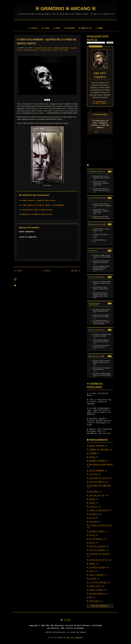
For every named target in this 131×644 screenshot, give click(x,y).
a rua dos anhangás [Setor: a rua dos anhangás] (97, 582)
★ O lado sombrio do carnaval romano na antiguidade (41, 205)
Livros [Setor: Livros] (91, 518)
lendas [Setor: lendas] (91, 564)
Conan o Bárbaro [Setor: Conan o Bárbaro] (96, 575)
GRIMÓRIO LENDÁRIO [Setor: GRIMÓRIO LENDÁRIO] (97, 461)
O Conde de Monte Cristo (57, 50)
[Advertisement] (100, 149)
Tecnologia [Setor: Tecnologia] (93, 601)
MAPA (110, 172)
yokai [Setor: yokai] (91, 571)
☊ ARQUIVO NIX (85, 28)
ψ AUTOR (57, 28)
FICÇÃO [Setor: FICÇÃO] (91, 457)
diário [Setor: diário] (91, 543)
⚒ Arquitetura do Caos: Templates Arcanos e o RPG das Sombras (100, 124)
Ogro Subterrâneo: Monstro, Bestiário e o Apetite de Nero (101, 288)
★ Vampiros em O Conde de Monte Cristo (36, 214)
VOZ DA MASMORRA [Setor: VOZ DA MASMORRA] (96, 471)
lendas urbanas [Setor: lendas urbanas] (95, 590)
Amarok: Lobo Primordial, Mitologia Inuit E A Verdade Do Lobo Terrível (100, 431)
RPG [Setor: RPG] (90, 597)
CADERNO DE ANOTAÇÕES (61, 48)
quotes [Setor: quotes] (91, 499)
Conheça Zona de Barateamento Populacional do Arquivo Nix (101, 262)
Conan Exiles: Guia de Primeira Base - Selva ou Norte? (101, 346)
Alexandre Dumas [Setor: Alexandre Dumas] (96, 531)
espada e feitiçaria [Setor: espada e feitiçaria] (98, 510)
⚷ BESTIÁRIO (69, 28)
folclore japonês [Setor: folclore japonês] (96, 550)
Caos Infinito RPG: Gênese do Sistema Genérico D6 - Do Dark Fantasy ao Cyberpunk (101, 322)
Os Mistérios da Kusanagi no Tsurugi (100, 235)
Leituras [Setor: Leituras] (92, 507)
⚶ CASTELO (33, 28)
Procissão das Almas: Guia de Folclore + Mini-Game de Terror (101, 190)
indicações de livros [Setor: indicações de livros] (98, 478)
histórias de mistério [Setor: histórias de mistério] (98, 554)
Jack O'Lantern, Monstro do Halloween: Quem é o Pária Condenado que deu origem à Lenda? (101, 295)
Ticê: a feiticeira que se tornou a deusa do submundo (99, 402)
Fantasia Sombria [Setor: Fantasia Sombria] (96, 482)
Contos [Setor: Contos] (91, 535)
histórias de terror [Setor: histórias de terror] (98, 560)
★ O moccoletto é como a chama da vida (36, 210)
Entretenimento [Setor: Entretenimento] (95, 539)
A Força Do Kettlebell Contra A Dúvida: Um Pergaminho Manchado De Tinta (101, 268)
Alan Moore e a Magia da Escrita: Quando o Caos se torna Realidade (102, 256)
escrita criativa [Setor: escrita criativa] (96, 546)
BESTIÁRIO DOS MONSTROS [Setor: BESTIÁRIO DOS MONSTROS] (99, 486)
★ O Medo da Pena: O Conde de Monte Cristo (37, 201)
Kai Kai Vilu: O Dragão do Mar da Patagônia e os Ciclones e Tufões (102, 282)
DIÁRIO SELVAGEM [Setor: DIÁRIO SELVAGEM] (96, 446)
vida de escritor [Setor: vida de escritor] (96, 495)
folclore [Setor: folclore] (92, 474)
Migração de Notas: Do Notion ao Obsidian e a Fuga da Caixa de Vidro (102, 362)
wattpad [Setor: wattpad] (92, 579)
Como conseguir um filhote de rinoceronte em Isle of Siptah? (101, 341)
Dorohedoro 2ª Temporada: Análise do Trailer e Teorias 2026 (102, 335)
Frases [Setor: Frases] (91, 503)
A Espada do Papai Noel (99, 240)
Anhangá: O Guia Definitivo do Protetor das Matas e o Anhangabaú (102, 205)
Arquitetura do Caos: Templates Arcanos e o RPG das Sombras (101, 316)
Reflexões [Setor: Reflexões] (93, 492)
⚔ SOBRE (99, 28)
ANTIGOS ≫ (76, 271)
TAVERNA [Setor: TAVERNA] (92, 453)
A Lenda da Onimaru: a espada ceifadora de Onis (101, 230)
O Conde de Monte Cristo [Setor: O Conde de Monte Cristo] (99, 525)
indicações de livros (39, 50)
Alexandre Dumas (41, 48)
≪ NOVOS (18, 271)
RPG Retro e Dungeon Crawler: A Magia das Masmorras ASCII (102, 310)
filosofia (20, 50)
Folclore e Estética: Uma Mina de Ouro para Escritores (102, 369)
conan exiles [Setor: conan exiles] (94, 586)
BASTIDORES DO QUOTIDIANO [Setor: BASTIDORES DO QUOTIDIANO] (100, 465)
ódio (69, 50)
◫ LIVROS (45, 28)
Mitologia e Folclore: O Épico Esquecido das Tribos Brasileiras (101, 177)
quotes (74, 50)
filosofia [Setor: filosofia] (93, 522)
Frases (28, 50)
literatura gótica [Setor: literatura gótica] (97, 567)
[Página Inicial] (65, 9)
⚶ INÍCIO (46, 271)
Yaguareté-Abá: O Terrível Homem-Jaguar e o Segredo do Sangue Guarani (101, 183)
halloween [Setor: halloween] (93, 514)
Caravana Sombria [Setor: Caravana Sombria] (96, 594)
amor (50, 48)
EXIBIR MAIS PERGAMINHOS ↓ (100, 606)
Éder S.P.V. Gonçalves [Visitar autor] (75, 638)
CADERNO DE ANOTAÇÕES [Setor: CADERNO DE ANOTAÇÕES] (98, 450)
